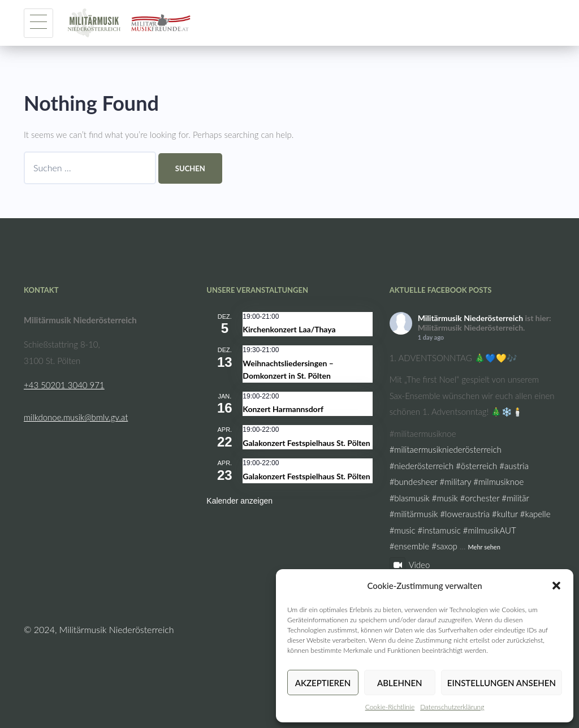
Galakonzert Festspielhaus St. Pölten (306, 443)
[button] (556, 586)
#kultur (505, 514)
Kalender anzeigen (239, 501)
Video (410, 565)
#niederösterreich (422, 466)
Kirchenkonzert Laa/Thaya (289, 329)
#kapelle (535, 514)
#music (403, 530)
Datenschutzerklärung (452, 707)
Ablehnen (399, 683)
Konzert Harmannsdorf (283, 409)
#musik (445, 498)
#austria (514, 466)
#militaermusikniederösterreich (446, 449)
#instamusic (439, 530)
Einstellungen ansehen (502, 683)
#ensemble (409, 546)
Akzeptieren (323, 683)
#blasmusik (410, 498)
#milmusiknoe (498, 482)
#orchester (480, 498)
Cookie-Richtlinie (390, 707)
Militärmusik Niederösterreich (470, 318)
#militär (515, 498)
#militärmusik (414, 514)
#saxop (444, 546)
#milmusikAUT (489, 530)
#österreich (476, 466)
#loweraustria (465, 514)
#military (456, 482)
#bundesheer (414, 482)
